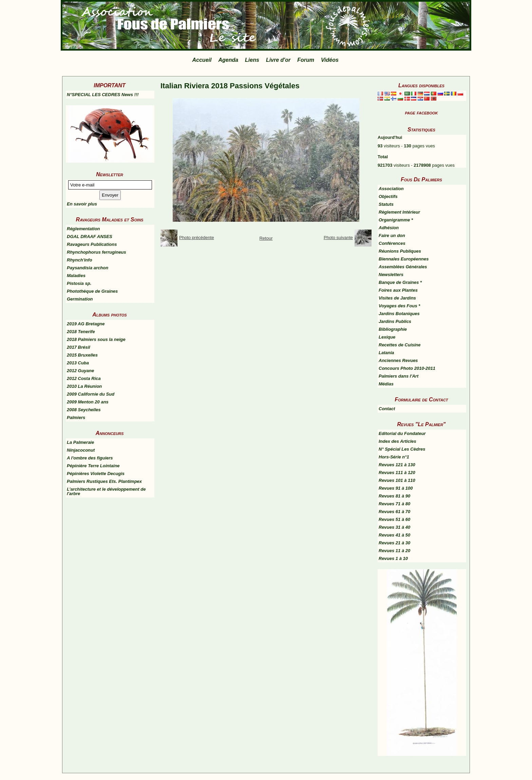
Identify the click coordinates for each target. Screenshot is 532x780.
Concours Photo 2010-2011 (407, 368)
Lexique (387, 337)
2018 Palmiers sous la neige (96, 339)
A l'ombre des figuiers (90, 458)
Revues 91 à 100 (396, 488)
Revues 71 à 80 (394, 504)
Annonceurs (110, 433)
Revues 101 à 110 (397, 480)
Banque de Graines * (400, 282)
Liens (252, 60)
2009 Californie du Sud (91, 394)
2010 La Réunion (84, 386)
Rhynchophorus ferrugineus (97, 252)
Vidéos (330, 60)
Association (391, 189)
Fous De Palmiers (421, 179)
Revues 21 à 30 (394, 543)
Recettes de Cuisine (400, 345)
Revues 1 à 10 (393, 558)
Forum (306, 60)
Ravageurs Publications (92, 244)
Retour (266, 238)
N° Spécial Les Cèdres (402, 449)
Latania (386, 353)
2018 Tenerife (81, 332)
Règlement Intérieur (399, 212)
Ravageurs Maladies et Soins (110, 220)
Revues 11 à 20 (394, 551)
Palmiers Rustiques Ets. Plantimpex (104, 481)
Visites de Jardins (397, 298)
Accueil (202, 60)
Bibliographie (393, 329)
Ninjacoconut (81, 450)
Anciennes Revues (398, 360)
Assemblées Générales (403, 267)
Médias (386, 384)
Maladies (76, 276)
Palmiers (76, 418)
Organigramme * (396, 220)
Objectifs (388, 196)
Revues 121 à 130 (397, 465)
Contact (387, 409)
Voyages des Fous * (399, 306)
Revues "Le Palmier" (422, 424)
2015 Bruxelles (82, 355)
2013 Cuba (78, 363)
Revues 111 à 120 (397, 473)
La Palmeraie (80, 442)
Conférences (392, 243)
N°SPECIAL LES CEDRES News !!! (103, 95)
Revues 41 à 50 (394, 535)
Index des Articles (397, 441)
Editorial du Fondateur (402, 433)
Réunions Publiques (400, 251)
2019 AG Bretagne (86, 324)
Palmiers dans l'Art (398, 376)
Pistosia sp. (79, 283)
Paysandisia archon (88, 268)
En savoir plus (82, 204)
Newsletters (391, 275)
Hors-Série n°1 (394, 457)
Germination (80, 299)
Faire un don (392, 235)
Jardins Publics (395, 321)
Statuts (386, 204)
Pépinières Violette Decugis (96, 474)
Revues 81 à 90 (394, 496)
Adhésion (389, 228)
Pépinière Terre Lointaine (93, 466)
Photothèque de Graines (92, 291)
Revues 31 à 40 (394, 527)
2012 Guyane (80, 371)
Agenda (228, 60)
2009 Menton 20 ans (88, 402)
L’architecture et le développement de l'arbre (106, 491)
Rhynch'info (80, 260)
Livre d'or (278, 60)
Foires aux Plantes (398, 290)
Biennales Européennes (404, 259)
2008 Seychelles (84, 410)
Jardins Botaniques (399, 314)
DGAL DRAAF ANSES (90, 237)
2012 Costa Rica (84, 378)
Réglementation (83, 229)
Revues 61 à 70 (394, 512)
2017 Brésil (79, 347)
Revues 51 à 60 (394, 519)
